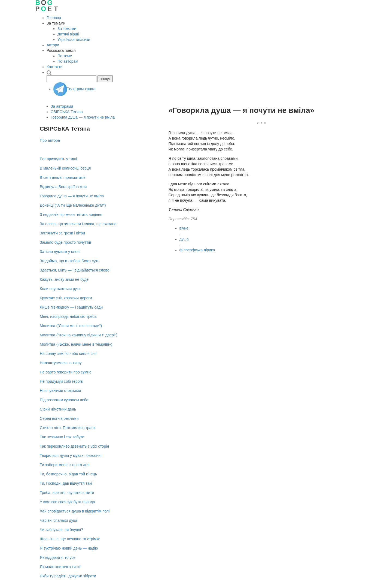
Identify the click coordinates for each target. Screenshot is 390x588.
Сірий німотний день (58, 409)
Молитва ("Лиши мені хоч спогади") (71, 326)
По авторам (68, 61)
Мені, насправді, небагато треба (68, 316)
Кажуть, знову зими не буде (64, 279)
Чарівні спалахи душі (58, 520)
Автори (53, 45)
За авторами (62, 106)
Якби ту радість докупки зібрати (68, 576)
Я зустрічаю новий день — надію (69, 548)
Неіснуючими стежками (60, 391)
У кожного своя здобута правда (67, 502)
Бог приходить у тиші (58, 159)
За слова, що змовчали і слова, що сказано (78, 224)
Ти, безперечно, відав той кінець (68, 474)
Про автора (50, 140)
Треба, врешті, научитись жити (67, 493)
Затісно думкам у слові (60, 252)
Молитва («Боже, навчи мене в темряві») (76, 344)
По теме (65, 56)
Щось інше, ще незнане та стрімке (70, 539)
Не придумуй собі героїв (61, 381)
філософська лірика (197, 250)
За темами (67, 29)
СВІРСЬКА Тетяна (67, 112)
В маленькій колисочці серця (65, 168)
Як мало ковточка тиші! (60, 567)
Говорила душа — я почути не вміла (83, 117)
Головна (54, 18)
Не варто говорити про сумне (66, 372)
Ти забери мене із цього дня (65, 465)
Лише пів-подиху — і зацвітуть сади (71, 307)
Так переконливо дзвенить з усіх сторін (74, 446)
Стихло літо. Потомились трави (68, 428)
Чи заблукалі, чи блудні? (61, 530)
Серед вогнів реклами (59, 418)
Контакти (54, 67)
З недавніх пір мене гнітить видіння (71, 215)
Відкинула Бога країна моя (63, 187)
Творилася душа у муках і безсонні (71, 456)
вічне (184, 228)
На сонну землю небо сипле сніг (68, 354)
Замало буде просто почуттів (65, 242)
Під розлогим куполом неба (64, 400)
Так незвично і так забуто (62, 437)
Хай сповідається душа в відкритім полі (75, 511)
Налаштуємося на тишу (61, 363)
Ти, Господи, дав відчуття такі (66, 483)
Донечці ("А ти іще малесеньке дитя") (73, 205)
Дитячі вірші (68, 34)
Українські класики (74, 40)
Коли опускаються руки (60, 289)
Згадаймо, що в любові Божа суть (70, 261)
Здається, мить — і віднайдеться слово (74, 270)
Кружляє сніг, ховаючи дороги (66, 298)
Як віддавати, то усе (58, 557)
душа (184, 239)
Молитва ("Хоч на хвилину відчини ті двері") (79, 335)
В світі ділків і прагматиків (63, 177)
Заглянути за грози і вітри (62, 233)
